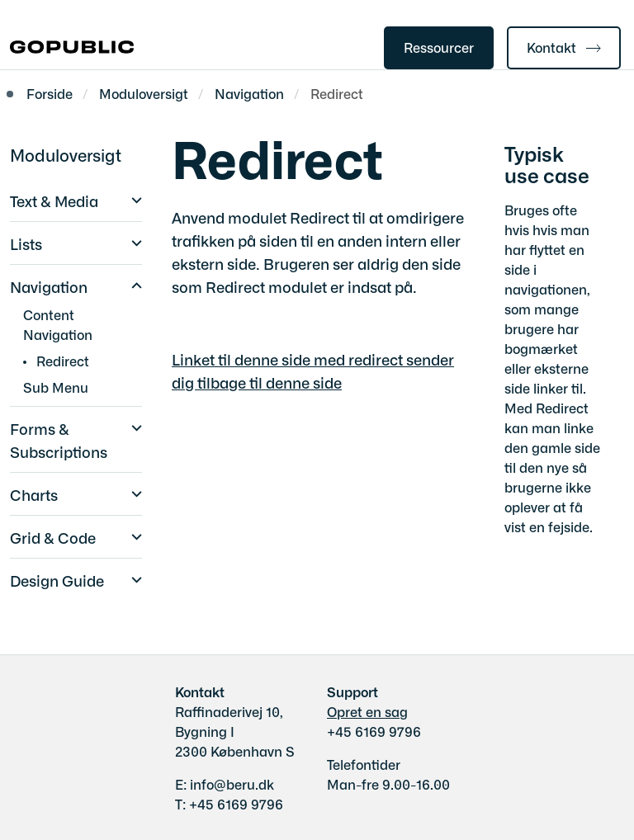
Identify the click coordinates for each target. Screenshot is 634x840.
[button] (132, 198)
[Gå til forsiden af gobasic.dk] (67, 48)
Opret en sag (367, 711)
